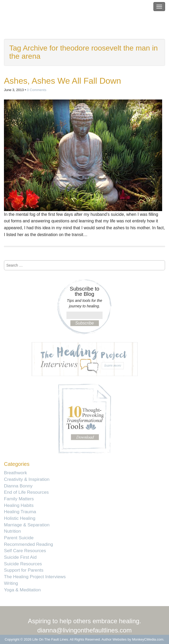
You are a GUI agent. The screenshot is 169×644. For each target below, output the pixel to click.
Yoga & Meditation (22, 590)
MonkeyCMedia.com (148, 639)
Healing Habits (19, 505)
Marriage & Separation (27, 525)
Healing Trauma (20, 512)
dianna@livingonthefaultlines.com (85, 630)
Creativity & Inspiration (27, 479)
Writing (11, 583)
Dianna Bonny (18, 486)
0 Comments (37, 90)
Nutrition (12, 531)
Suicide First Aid (20, 557)
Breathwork (15, 473)
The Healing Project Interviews (35, 577)
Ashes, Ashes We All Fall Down (62, 81)
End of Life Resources (26, 492)
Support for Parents (24, 570)
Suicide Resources (23, 564)
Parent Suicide (19, 538)
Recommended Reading (28, 544)
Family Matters (19, 499)
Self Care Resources (25, 551)
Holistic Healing (20, 518)
